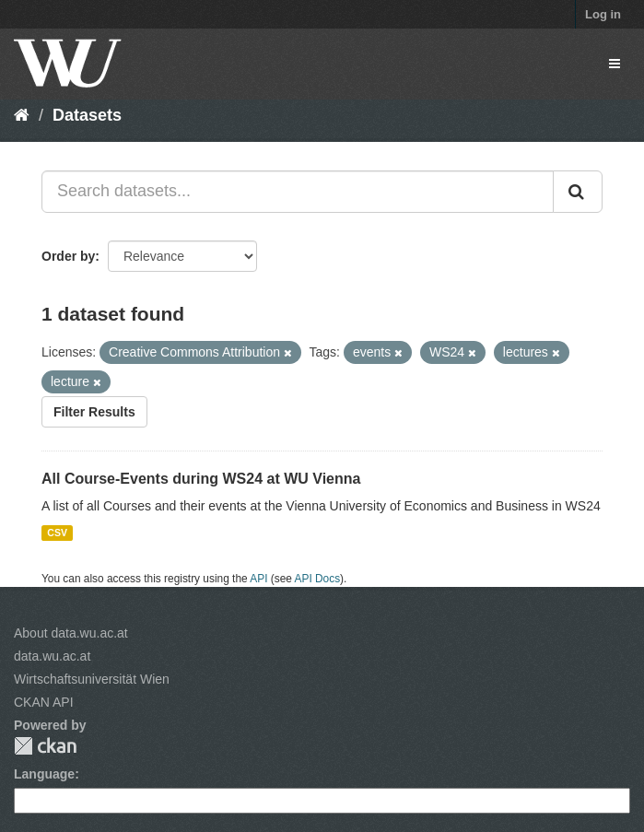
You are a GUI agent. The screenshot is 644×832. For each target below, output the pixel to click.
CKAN (45, 746)
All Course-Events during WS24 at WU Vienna (201, 479)
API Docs (318, 579)
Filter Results (94, 412)
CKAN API (44, 702)
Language (44, 774)
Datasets (87, 115)
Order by (68, 256)
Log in (603, 14)
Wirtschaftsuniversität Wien (92, 679)
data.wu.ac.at (52, 656)
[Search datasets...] (298, 192)
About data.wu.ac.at (71, 633)
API (258, 579)
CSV (57, 533)
